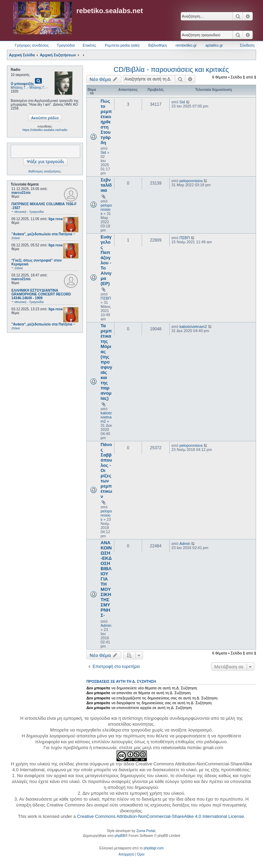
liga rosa (55, 219)
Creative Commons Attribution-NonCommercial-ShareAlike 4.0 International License (161, 816)
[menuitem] (126, 855)
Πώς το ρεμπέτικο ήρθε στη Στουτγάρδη (106, 122)
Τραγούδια (66, 45)
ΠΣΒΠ (106, 298)
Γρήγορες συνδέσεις (32, 45)
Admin (106, 625)
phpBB (120, 836)
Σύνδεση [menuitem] (247, 45)
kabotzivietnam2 (106, 417)
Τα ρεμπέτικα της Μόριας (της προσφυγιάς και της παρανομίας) (106, 362)
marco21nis (21, 193)
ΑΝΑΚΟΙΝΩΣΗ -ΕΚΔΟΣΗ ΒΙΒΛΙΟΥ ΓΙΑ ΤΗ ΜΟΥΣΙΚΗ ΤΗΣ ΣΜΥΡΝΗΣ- (106, 579)
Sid (103, 152)
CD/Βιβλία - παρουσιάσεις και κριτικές (171, 69)
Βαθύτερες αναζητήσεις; (45, 171)
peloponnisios (106, 209)
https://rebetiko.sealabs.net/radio (45, 130)
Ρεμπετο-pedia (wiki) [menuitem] (122, 45)
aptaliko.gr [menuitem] (214, 45)
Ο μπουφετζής (22, 84)
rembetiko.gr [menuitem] (186, 45)
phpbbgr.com (154, 848)
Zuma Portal (145, 831)
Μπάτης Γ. (18, 88)
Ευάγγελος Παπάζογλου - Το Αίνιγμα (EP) (106, 260)
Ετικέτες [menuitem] (89, 45)
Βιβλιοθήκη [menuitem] (158, 45)
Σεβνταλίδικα (106, 185)
